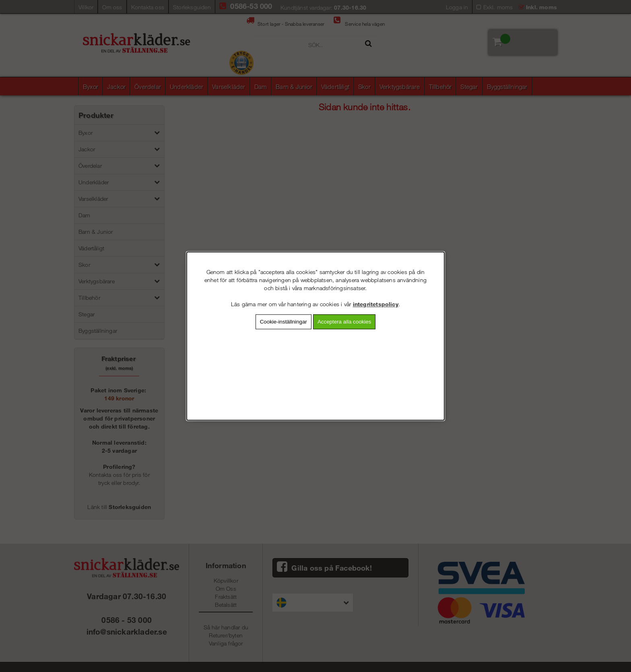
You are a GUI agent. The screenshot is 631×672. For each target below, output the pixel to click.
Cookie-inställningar (284, 322)
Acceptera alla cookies (344, 322)
